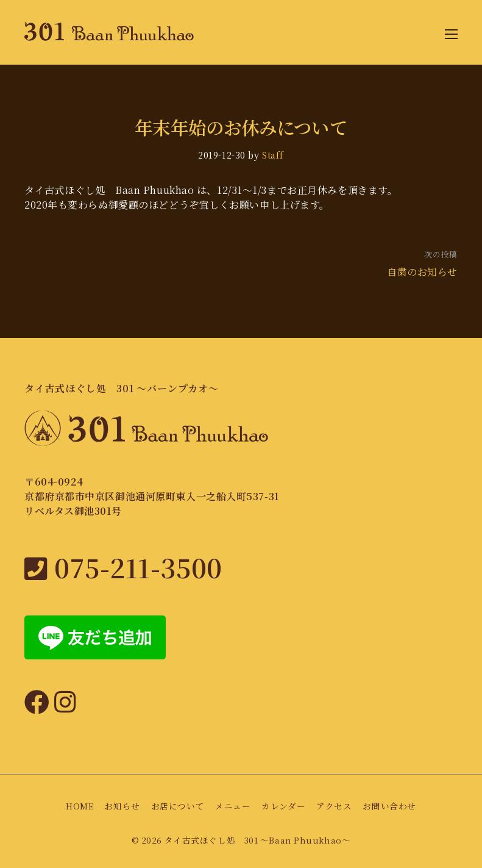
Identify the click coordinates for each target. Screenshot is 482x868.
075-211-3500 (123, 567)
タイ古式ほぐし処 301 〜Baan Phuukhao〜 (258, 840)
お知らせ (122, 806)
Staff (273, 155)
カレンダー (283, 806)
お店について (178, 806)
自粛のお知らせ (422, 272)
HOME (80, 806)
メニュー (233, 806)
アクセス (334, 806)
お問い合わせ (389, 806)
